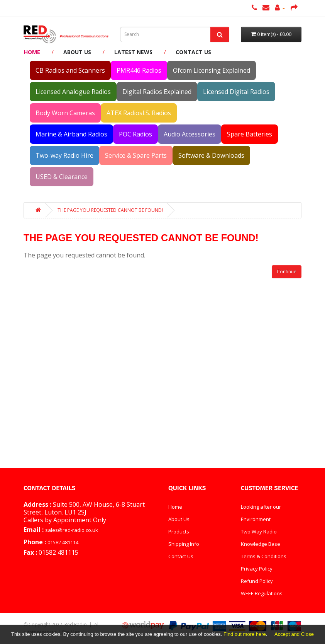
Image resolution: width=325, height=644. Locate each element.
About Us (77, 52)
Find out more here (245, 634)
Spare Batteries (250, 134)
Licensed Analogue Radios (73, 92)
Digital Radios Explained (157, 92)
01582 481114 (63, 542)
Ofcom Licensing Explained (212, 70)
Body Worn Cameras (65, 113)
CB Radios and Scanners (70, 70)
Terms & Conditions (264, 556)
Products (179, 532)
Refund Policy (257, 581)
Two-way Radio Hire (64, 155)
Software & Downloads (211, 155)
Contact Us (193, 52)
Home (32, 52)
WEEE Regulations (262, 593)
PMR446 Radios (139, 70)
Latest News (133, 52)
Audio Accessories (190, 134)
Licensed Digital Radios (236, 92)
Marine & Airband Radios (71, 134)
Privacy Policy (257, 569)
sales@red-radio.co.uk (72, 530)
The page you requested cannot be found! (110, 210)
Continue (287, 272)
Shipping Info (184, 544)
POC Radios (135, 134)
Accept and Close (294, 634)
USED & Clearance (62, 177)
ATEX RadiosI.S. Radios (139, 113)
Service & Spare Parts (136, 155)
